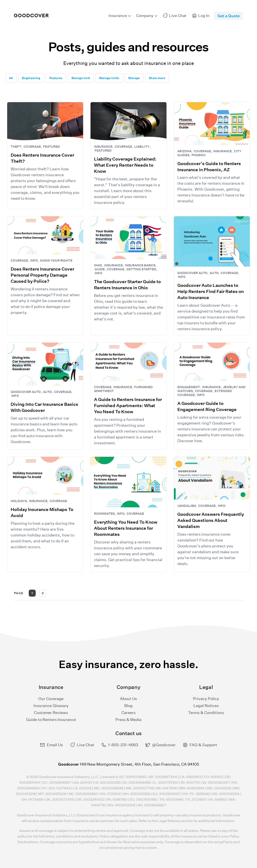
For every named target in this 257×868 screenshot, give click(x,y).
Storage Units (109, 78)
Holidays (19, 501)
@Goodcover (160, 745)
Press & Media (128, 720)
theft (16, 147)
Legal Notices (206, 706)
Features (56, 78)
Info (34, 261)
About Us (128, 699)
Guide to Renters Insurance (51, 720)
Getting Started (141, 269)
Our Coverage (51, 699)
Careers (128, 713)
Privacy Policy (206, 699)
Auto (214, 273)
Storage (134, 78)
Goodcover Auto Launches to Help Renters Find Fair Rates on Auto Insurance (211, 291)
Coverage (32, 147)
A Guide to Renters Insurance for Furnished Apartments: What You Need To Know (128, 406)
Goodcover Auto (192, 273)
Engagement (189, 387)
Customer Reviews (51, 713)
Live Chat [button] (82, 745)
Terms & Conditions (206, 713)
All (11, 78)
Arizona (184, 151)
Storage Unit (81, 78)
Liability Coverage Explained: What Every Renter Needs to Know (125, 165)
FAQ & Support (200, 745)
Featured (52, 147)
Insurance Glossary (51, 706)
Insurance (103, 147)
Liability (142, 147)
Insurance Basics (140, 265)
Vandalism (187, 506)
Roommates (104, 514)
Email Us (51, 745)
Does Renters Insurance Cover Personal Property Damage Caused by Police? (42, 275)
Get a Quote (228, 16)
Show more (157, 78)
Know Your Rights (56, 261)
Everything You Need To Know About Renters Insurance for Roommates (126, 528)
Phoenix (199, 155)
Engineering (31, 78)
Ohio (98, 265)
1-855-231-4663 (120, 745)
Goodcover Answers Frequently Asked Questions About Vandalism (211, 520)
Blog (128, 706)
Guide (100, 269)
